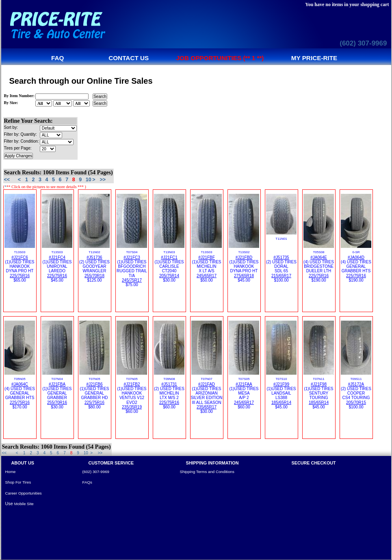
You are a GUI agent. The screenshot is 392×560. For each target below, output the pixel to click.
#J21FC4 (57, 257)
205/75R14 (169, 276)
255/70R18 (94, 276)
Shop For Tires (18, 482)
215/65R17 (281, 276)
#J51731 (169, 384)
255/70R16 (57, 403)
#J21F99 (281, 384)
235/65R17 (207, 407)
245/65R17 (207, 276)
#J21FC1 (169, 257)
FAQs (87, 482)
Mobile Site (24, 504)
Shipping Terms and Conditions (207, 472)
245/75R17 (132, 280)
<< (7, 180)
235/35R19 (132, 407)
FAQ (57, 58)
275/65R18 (244, 276)
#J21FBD (244, 257)
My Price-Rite (314, 58)
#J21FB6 (94, 384)
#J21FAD (207, 384)
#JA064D (356, 257)
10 (89, 180)
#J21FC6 (20, 257)
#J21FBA (57, 384)
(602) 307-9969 (363, 43)
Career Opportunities (24, 493)
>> (103, 180)
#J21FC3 (132, 257)
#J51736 (94, 257)
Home (11, 472)
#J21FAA (244, 384)
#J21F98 (319, 384)
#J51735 (281, 257)
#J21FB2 (132, 384)
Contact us (129, 58)
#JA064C (20, 384)
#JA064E (319, 257)
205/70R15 (356, 403)
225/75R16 (20, 276)
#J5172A (356, 384)
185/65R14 (281, 403)
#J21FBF (207, 257)
